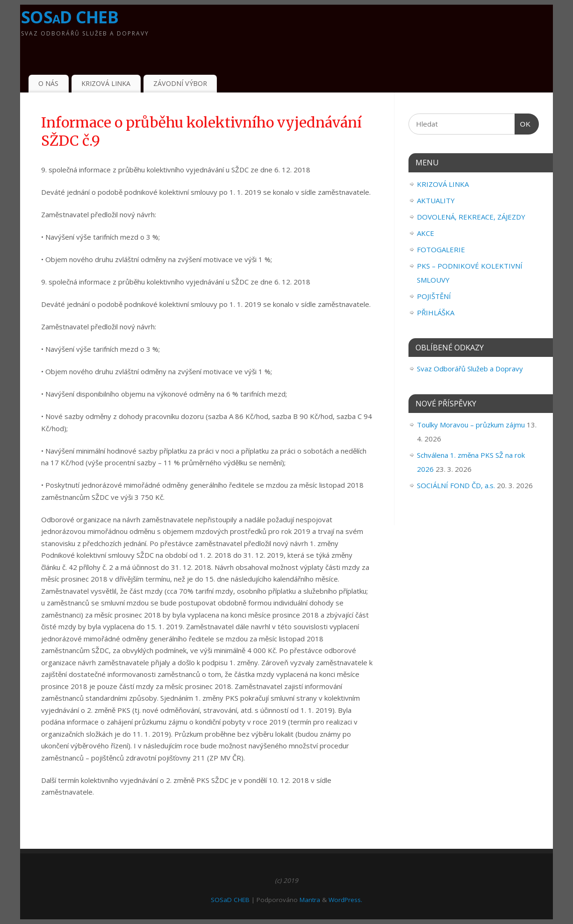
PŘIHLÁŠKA (436, 313)
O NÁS (48, 83)
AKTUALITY (436, 200)
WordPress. (345, 900)
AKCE (426, 233)
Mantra (310, 900)
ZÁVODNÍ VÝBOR (180, 83)
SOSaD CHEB (70, 17)
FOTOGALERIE (441, 249)
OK (523, 124)
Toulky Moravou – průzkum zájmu (471, 425)
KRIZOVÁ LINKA (106, 83)
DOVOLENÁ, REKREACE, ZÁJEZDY (471, 217)
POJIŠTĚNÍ (434, 296)
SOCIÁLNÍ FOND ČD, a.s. (456, 485)
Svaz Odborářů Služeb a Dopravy (470, 369)
